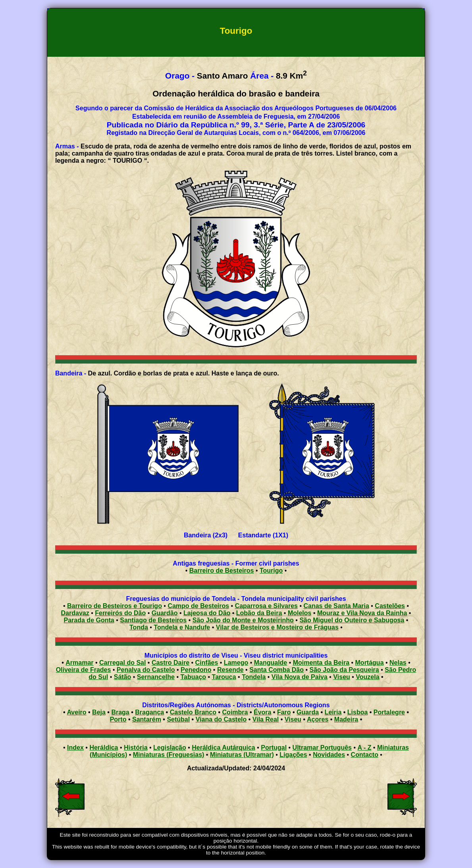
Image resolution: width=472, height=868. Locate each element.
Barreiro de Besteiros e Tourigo (115, 606)
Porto (118, 719)
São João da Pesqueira (344, 670)
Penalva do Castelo (146, 670)
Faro (284, 712)
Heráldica (104, 748)
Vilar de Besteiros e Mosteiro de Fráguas (277, 627)
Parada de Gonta (89, 620)
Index (75, 748)
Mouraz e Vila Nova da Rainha (362, 613)
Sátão (123, 677)
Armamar (79, 663)
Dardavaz (75, 613)
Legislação (170, 748)
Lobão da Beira (259, 613)
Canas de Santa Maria (336, 606)
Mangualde (271, 663)
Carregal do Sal (122, 663)
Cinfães (207, 663)
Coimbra (235, 712)
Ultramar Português (322, 748)
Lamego (236, 663)
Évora (262, 712)
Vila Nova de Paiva (300, 677)
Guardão (165, 613)
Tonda (139, 627)
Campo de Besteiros (198, 606)
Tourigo (271, 571)
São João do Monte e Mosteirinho (243, 620)
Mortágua (370, 663)
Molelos (300, 613)
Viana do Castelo (221, 719)
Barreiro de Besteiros (222, 571)
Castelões (390, 606)
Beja (99, 712)
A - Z (364, 748)
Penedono (196, 670)
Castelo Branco (193, 712)
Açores (318, 719)
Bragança (149, 712)
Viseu (341, 677)
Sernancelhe (156, 677)
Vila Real (266, 719)
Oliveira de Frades (84, 670)
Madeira (346, 719)
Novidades (329, 755)
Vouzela (367, 677)
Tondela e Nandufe (182, 627)
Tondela (254, 677)
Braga (120, 712)
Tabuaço (193, 677)
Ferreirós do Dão (120, 613)
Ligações (293, 755)
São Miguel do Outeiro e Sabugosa (352, 620)
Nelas (398, 663)
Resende (230, 670)
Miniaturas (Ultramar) (242, 755)
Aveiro (76, 712)
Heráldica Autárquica (223, 748)
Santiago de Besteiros (153, 620)
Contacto (365, 755)
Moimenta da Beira (321, 663)
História (136, 748)
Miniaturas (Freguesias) (169, 755)
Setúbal (178, 719)
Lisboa (358, 712)
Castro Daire (170, 663)
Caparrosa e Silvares (266, 606)
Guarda (308, 712)
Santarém (147, 719)
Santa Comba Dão (276, 670)
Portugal (274, 748)
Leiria (333, 712)
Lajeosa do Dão (207, 613)
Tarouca (224, 677)
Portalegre (389, 712)
